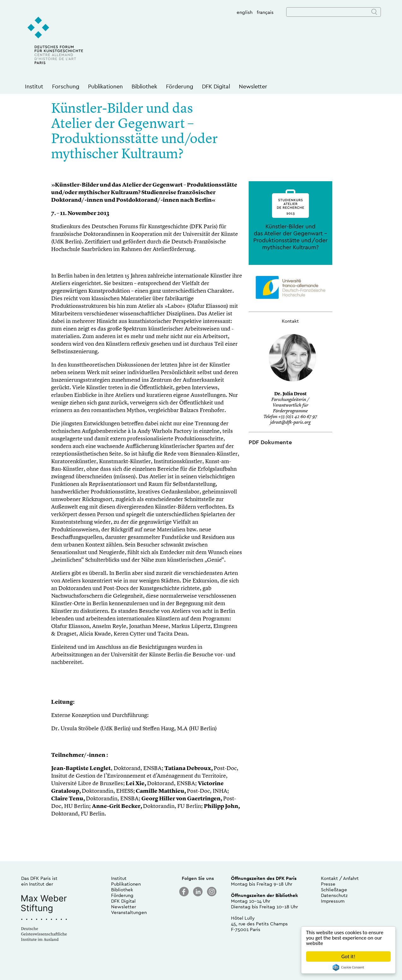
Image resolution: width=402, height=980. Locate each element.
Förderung (180, 86)
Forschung (66, 86)
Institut (34, 86)
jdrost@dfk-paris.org (290, 423)
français (265, 12)
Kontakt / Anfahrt (340, 878)
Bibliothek (144, 86)
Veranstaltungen (129, 912)
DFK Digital (216, 86)
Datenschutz (334, 895)
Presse (328, 884)
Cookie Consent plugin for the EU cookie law (348, 967)
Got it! (348, 956)
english (245, 12)
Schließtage (334, 890)
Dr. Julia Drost (290, 394)
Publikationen (105, 86)
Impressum (333, 901)
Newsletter (253, 86)
